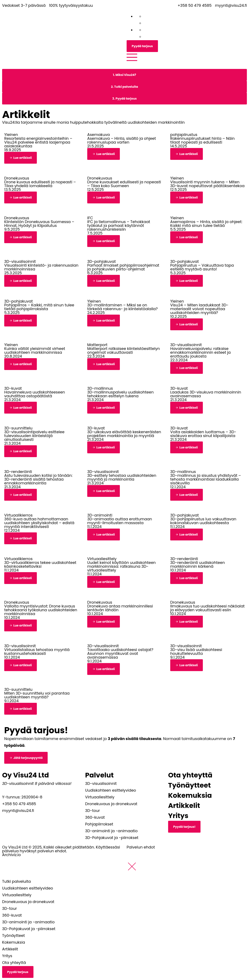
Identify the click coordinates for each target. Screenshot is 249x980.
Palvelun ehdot (141, 847)
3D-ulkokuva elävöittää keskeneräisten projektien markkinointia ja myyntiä (124, 434)
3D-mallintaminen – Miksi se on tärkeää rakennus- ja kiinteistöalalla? (122, 307)
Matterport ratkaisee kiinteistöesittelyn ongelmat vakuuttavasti (124, 350)
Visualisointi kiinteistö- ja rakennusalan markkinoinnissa (41, 267)
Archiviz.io (11, 855)
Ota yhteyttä (190, 775)
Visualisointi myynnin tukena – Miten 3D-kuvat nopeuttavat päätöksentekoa (207, 184)
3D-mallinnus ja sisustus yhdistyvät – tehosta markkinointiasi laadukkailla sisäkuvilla (206, 479)
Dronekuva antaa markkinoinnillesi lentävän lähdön (120, 608)
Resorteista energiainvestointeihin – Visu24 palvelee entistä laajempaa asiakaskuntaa (38, 142)
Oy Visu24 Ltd (26, 775)
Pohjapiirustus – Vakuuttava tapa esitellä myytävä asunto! (202, 267)
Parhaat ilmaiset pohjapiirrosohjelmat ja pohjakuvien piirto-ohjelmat (123, 267)
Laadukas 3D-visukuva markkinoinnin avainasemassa (206, 394)
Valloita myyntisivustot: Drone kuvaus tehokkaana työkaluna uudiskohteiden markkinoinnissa (41, 610)
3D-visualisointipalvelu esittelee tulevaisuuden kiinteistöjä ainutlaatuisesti (34, 436)
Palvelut (99, 775)
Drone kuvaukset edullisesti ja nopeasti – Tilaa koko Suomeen (124, 184)
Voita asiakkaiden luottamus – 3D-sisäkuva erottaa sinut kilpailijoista (203, 434)
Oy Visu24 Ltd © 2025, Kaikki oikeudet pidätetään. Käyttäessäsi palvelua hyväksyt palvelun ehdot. (61, 849)
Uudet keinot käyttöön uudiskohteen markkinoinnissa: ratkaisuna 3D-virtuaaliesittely (121, 566)
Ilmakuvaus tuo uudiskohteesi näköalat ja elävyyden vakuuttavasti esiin (207, 608)
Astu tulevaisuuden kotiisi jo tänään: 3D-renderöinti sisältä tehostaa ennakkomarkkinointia (38, 479)
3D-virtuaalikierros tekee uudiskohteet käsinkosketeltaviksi (40, 564)
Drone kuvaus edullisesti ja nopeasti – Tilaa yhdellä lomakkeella (40, 184)
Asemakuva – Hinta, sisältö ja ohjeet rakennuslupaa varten (122, 140)
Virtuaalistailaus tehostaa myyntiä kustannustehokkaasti (37, 652)
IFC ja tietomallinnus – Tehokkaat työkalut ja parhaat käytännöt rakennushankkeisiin (119, 225)
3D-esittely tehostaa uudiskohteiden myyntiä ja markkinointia (122, 477)
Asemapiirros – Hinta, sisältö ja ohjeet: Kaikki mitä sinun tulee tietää (206, 224)
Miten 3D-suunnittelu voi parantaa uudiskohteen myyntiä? (37, 695)
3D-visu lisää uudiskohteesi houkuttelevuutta (196, 652)
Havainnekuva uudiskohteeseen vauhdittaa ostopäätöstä (35, 394)
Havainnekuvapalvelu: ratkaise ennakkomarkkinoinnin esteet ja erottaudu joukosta (201, 352)
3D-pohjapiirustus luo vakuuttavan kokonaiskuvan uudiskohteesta (203, 521)
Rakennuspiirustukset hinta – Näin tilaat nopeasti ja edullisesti (202, 140)
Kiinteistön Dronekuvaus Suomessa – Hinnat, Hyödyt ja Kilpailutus (39, 224)
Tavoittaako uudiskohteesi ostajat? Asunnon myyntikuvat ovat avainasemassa (120, 653)
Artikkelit (184, 805)
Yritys (178, 816)
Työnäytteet (189, 785)
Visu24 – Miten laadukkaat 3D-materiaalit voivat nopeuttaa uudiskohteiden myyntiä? (199, 309)
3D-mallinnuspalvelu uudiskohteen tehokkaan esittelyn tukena (120, 394)
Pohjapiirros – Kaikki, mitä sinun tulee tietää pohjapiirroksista (39, 307)
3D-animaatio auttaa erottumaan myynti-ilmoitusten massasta (120, 521)
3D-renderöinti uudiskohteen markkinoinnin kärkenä (198, 564)
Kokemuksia (190, 795)
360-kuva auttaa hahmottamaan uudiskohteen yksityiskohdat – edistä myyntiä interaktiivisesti (39, 523)
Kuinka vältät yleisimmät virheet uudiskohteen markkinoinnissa (35, 350)
